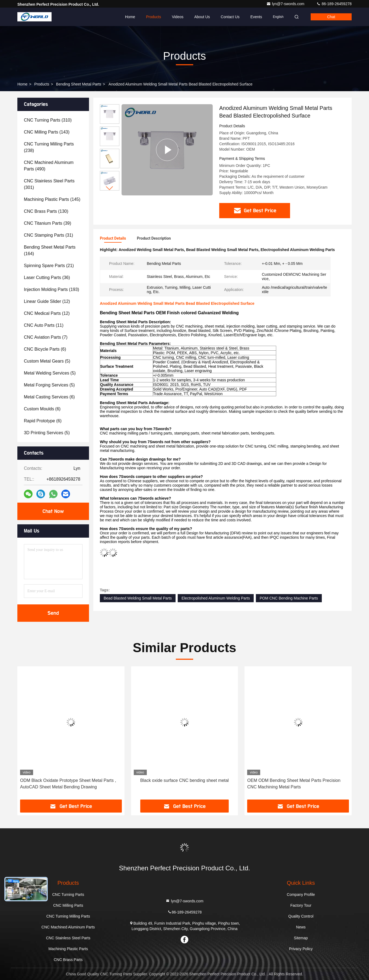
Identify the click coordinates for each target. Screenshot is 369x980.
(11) (44, 325)
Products (153, 17)
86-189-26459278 (334, 4)
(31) (48, 235)
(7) (46, 337)
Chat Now (53, 511)
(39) (47, 223)
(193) (52, 289)
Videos (178, 17)
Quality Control (301, 916)
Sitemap (301, 938)
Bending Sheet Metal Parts (79, 84)
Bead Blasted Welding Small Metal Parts (138, 598)
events (256, 17)
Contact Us (230, 17)
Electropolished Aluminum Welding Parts (216, 598)
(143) (47, 132)
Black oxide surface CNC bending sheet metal (184, 780)
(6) (45, 349)
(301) (49, 184)
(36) (47, 277)
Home (130, 17)
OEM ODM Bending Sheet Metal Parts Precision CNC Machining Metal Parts (294, 784)
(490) (49, 166)
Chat (331, 17)
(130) (46, 211)
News (301, 927)
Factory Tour (301, 905)
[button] (110, 188)
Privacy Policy (301, 949)
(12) (47, 301)
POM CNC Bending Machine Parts (289, 598)
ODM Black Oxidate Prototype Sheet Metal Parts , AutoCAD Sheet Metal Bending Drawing (68, 784)
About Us (202, 17)
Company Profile (301, 895)
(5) (47, 361)
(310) (48, 120)
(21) (49, 266)
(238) (49, 147)
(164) (50, 250)
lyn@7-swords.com (286, 4)
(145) (52, 199)
